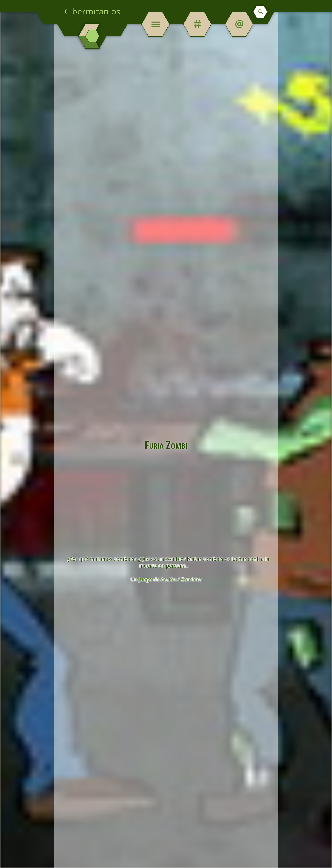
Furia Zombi (166, 445)
